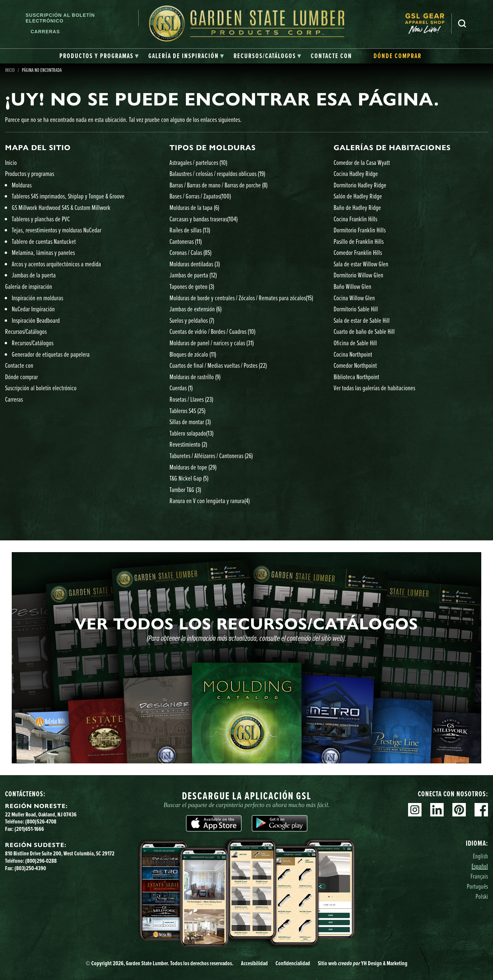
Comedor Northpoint (355, 365)
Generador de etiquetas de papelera (51, 354)
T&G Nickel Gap (189, 478)
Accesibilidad (254, 963)
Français (479, 876)
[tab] (99, 56)
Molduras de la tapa (194, 207)
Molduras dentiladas (195, 264)
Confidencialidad (293, 963)
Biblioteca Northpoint (356, 377)
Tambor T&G (185, 489)
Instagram (415, 810)
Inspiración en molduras (37, 298)
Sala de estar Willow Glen (361, 264)
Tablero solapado (191, 433)
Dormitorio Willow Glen (358, 275)
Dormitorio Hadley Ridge (360, 185)
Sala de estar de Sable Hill (362, 320)
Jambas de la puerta (34, 275)
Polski (482, 896)
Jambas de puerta (193, 275)
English (480, 856)
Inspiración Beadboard (36, 320)
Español (480, 866)
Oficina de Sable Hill (355, 343)
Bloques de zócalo (193, 354)
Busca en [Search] (462, 24)
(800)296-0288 (41, 861)
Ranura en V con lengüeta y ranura (210, 501)
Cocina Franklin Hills (355, 219)
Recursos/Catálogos (26, 331)
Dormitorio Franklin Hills (360, 230)
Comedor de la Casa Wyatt (362, 162)
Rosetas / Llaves (191, 399)
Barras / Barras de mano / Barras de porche (218, 185)
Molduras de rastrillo (195, 377)
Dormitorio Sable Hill (356, 309)
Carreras (45, 32)
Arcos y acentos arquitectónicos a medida (56, 264)
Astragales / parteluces (198, 162)
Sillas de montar (190, 422)
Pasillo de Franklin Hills (359, 241)
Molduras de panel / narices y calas (212, 343)
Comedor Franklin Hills (358, 252)
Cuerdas (181, 388)
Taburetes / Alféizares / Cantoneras (211, 456)
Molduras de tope (193, 467)
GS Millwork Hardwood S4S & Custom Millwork (61, 207)
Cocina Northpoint (353, 354)
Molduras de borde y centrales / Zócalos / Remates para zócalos (241, 298)
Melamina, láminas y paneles (43, 252)
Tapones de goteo (192, 286)
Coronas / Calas (190, 252)
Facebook (481, 810)
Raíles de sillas (190, 230)
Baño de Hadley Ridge (357, 207)
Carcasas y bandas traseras (204, 219)
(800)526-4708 (41, 821)
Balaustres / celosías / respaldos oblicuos (217, 173)
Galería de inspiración (29, 286)
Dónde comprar (21, 377)
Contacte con (19, 365)
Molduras (22, 185)
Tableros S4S (187, 411)
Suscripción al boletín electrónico (60, 18)
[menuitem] (428, 24)
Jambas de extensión (195, 309)
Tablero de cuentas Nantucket (44, 241)
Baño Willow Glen (352, 286)
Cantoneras (186, 241)
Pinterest (459, 810)
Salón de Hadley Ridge (358, 196)
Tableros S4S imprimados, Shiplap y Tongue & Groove (68, 196)
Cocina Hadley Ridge (356, 173)
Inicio (11, 162)
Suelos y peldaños (192, 320)
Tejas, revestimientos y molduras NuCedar (57, 230)
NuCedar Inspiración (33, 309)
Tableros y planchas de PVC (41, 219)
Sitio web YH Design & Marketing (363, 963)
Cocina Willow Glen (354, 298)
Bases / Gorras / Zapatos (200, 196)
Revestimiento (188, 444)
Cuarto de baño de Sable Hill (364, 331)
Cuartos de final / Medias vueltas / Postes (218, 365)
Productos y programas (30, 173)
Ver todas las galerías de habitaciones (374, 388)
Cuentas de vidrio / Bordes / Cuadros (212, 331)
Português (477, 886)
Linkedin (437, 810)
